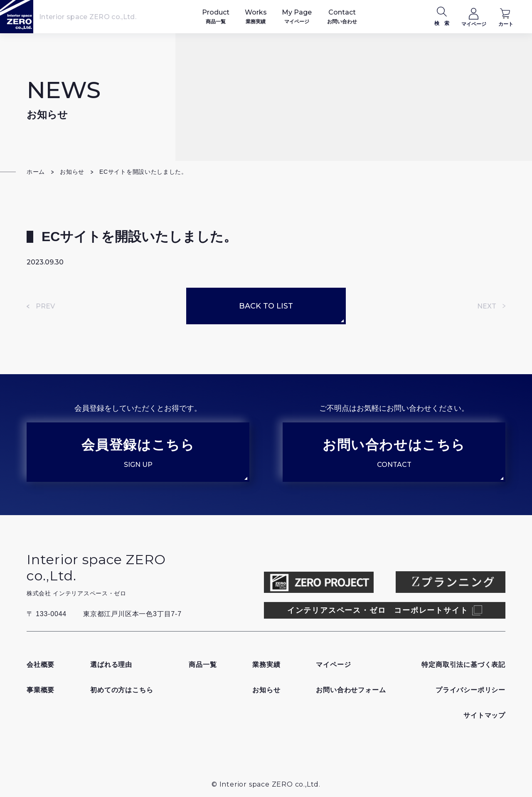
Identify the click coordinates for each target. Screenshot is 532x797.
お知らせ (72, 172)
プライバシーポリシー (470, 690)
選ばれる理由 (111, 665)
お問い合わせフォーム (351, 690)
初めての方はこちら (122, 690)
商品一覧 (203, 665)
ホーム (36, 172)
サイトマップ (484, 715)
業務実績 (266, 665)
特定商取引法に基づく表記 (463, 665)
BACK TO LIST (266, 306)
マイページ (333, 665)
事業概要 (41, 690)
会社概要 (41, 665)
